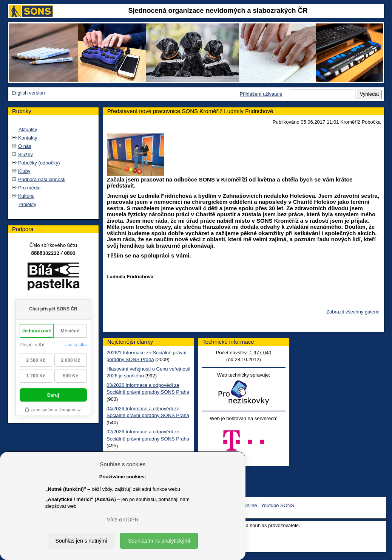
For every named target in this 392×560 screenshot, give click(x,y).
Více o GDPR (123, 520)
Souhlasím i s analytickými (159, 541)
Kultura (26, 196)
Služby (25, 154)
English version (28, 93)
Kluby (24, 171)
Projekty (27, 204)
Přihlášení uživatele (261, 94)
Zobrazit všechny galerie (353, 312)
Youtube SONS (278, 506)
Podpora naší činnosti (42, 179)
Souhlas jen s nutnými (81, 541)
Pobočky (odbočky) (39, 163)
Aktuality (28, 130)
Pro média (29, 188)
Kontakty (28, 138)
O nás (25, 146)
